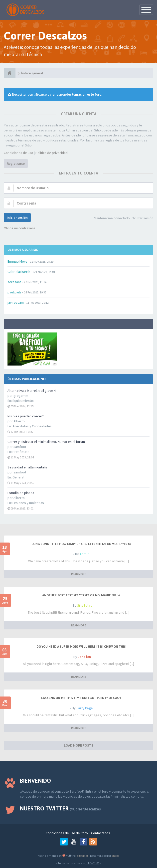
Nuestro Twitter (60, 808)
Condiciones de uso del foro (67, 833)
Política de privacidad (52, 153)
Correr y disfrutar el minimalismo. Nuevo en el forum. (47, 442)
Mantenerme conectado (112, 218)
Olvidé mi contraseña (20, 228)
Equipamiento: (23, 401)
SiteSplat (84, 605)
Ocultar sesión (142, 218)
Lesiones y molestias (28, 503)
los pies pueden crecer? (26, 416)
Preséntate (21, 452)
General (18, 477)
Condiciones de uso (18, 153)
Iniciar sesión (17, 218)
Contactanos (101, 833)
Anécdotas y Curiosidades (32, 426)
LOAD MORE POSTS (79, 745)
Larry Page (84, 708)
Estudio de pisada (21, 493)
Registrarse (16, 163)
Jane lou (84, 657)
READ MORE (79, 574)
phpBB (115, 856)
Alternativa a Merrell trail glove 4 (32, 391)
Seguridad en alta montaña (27, 467)
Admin (85, 554)
